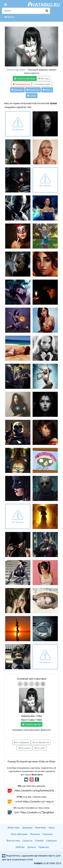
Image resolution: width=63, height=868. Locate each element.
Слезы (32, 96)
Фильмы (35, 834)
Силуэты (27, 841)
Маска (47, 90)
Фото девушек (21, 742)
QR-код (44, 79)
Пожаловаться (21, 84)
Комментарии (42, 84)
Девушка (17, 90)
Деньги (32, 847)
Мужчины (40, 828)
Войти (10, 17)
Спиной (39, 841)
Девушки (27, 828)
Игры (51, 828)
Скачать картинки (16, 70)
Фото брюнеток (41, 742)
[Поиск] (23, 11)
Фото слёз (39, 748)
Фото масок (24, 748)
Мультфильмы (19, 834)
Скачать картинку (25, 79)
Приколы (44, 847)
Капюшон (51, 841)
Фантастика (13, 841)
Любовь (20, 847)
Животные (13, 828)
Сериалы (47, 834)
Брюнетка (33, 90)
